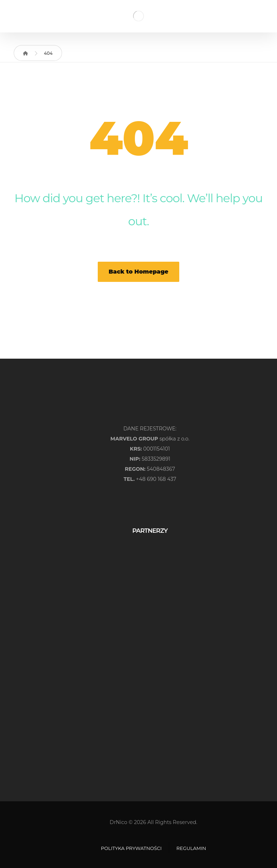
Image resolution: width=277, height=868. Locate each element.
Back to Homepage (138, 272)
